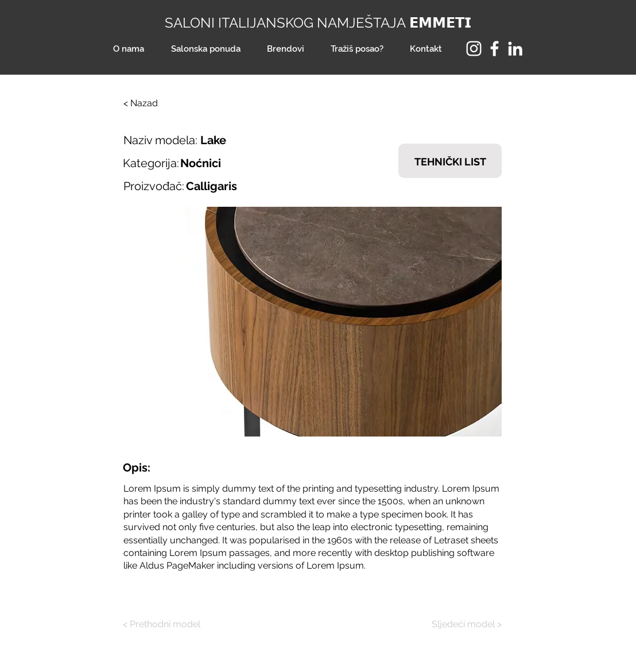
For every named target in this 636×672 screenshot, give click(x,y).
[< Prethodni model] (166, 624)
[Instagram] (474, 49)
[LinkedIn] (515, 49)
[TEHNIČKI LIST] (450, 161)
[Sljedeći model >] (459, 624)
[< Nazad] (161, 103)
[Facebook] (495, 49)
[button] (312, 322)
